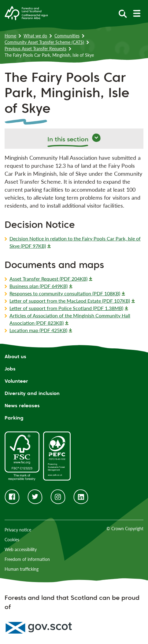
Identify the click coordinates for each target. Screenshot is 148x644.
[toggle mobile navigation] (137, 13)
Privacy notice (18, 530)
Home (10, 36)
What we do (35, 36)
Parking (14, 418)
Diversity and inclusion (32, 393)
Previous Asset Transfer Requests (35, 49)
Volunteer (16, 381)
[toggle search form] (123, 13)
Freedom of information (27, 559)
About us (15, 356)
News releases (22, 406)
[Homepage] (26, 13)
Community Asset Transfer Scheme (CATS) (44, 42)
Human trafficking (22, 569)
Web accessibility (21, 549)
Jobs (10, 369)
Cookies (12, 540)
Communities (67, 36)
